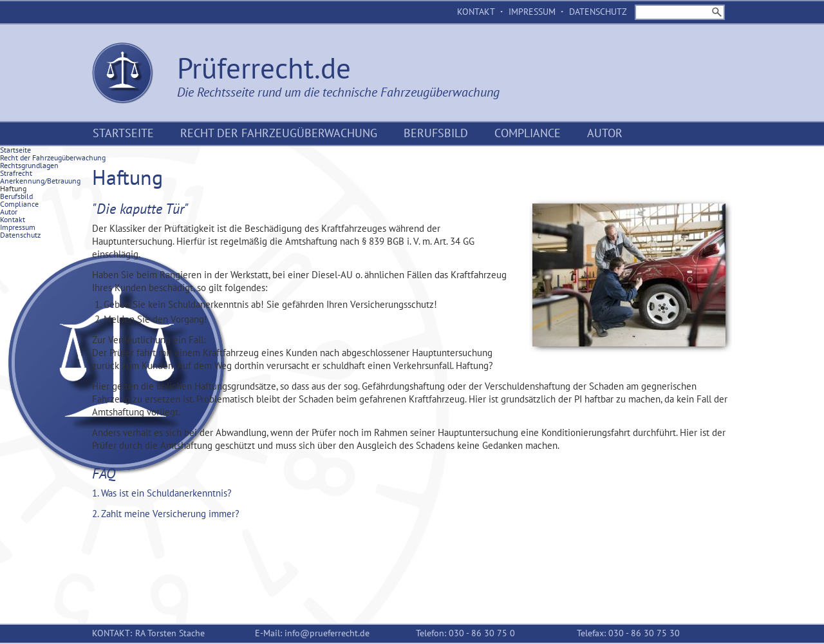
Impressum (532, 12)
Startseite (123, 133)
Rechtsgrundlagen (29, 165)
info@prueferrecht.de (327, 633)
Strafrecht (16, 173)
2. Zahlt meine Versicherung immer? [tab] (166, 514)
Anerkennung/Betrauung (40, 181)
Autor (605, 133)
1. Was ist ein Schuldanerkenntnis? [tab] (162, 493)
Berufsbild (436, 133)
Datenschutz (598, 12)
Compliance (528, 133)
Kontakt (476, 12)
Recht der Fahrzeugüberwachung (279, 133)
